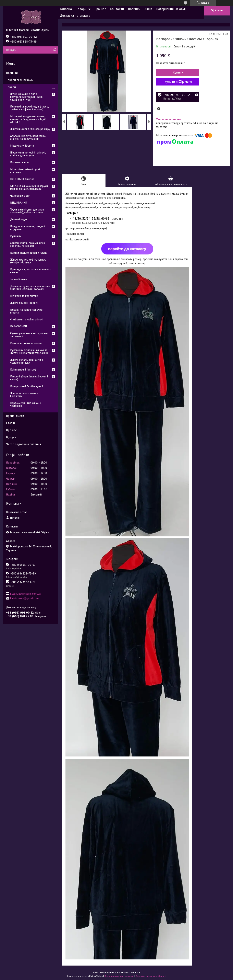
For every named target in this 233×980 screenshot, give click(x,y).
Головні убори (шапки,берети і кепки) (29, 378)
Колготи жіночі (20, 162)
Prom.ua (135, 972)
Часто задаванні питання (24, 444)
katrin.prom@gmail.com (24, 598)
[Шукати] (54, 50)
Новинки (134, 9)
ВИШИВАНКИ (19, 203)
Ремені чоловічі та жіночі (26, 343)
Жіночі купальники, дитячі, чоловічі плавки (27, 361)
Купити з (178, 82)
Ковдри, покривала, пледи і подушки (28, 228)
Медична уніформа (22, 146)
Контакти (117, 9)
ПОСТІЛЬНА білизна (22, 179)
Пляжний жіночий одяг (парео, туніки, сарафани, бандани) (29, 108)
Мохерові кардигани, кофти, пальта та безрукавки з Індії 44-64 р (28, 119)
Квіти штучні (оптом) (23, 370)
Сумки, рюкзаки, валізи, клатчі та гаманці (29, 335)
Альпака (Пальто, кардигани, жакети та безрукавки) (28, 137)
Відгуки (11, 437)
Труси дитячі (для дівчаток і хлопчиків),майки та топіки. (28, 211)
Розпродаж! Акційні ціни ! (27, 386)
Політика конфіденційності (151, 976)
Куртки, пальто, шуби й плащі (29, 253)
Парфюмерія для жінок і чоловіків (25, 404)
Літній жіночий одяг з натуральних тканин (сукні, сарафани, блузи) (27, 97)
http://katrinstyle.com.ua (25, 594)
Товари (81, 9)
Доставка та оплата (75, 16)
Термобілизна (19, 279)
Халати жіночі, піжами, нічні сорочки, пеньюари (27, 244)
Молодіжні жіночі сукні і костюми (26, 171)
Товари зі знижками (20, 80)
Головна (66, 9)
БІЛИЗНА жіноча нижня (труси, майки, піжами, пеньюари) (29, 187)
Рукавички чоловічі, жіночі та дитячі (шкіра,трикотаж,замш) (29, 351)
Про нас (100, 9)
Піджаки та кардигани (24, 296)
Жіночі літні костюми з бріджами (24, 395)
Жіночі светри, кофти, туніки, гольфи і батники (28, 261)
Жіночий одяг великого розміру (30, 129)
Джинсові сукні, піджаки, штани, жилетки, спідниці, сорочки (30, 288)
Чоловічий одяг (20, 196)
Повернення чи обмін (172, 9)
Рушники (16, 236)
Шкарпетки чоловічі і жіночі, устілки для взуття (28, 154)
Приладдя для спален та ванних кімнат (30, 271)
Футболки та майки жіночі (27, 320)
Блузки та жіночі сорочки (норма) (26, 311)
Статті (10, 423)
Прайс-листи (15, 416)
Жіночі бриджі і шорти (24, 303)
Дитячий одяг (19, 219)
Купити (178, 72)
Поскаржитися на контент (119, 976)
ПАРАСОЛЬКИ (19, 326)
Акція (148, 9)
